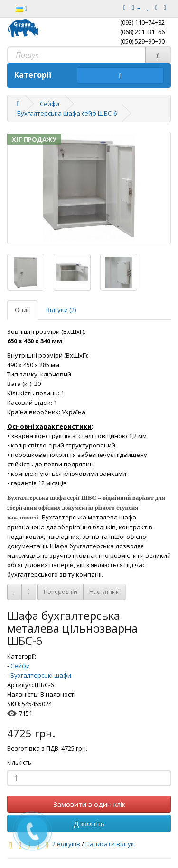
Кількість (19, 763)
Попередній (61, 592)
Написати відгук (110, 844)
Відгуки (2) (61, 310)
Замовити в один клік (89, 804)
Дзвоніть (89, 823)
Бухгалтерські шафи (41, 675)
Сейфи (50, 104)
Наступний (104, 592)
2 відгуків (66, 844)
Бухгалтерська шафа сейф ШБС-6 (67, 113)
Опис (22, 310)
